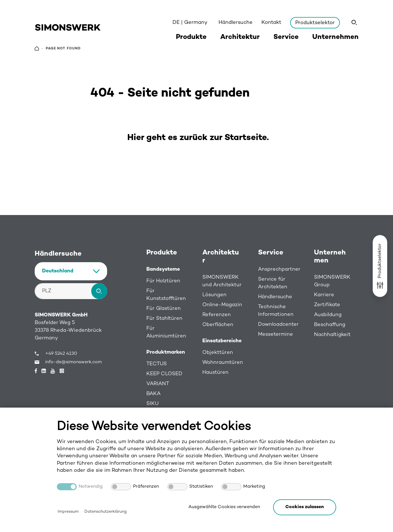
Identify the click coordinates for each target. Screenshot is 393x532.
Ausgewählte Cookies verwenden (224, 507)
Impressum (68, 512)
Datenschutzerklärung (106, 512)
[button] (305, 507)
